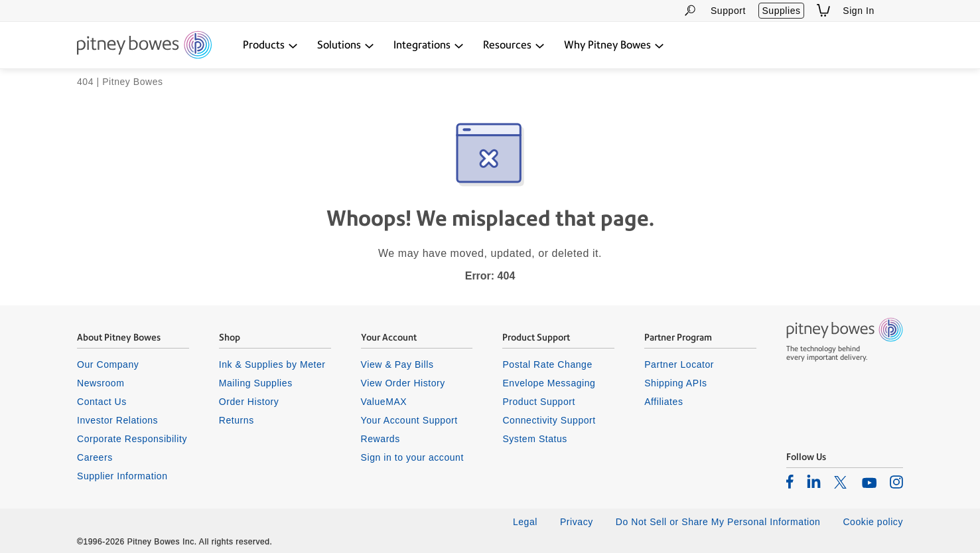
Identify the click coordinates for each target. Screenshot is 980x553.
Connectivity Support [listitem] (549, 420)
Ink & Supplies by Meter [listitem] (272, 364)
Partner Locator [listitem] (679, 364)
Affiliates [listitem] (664, 402)
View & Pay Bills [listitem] (397, 364)
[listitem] (790, 481)
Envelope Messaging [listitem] (549, 383)
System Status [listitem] (535, 439)
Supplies (781, 11)
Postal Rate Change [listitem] (547, 364)
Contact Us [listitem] (102, 402)
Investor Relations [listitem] (117, 420)
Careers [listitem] (95, 457)
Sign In (859, 11)
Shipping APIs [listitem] (675, 383)
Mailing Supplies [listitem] (256, 383)
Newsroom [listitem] (101, 383)
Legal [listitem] (525, 522)
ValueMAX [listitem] (384, 402)
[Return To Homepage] (144, 46)
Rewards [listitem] (381, 439)
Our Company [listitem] (108, 364)
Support (728, 11)
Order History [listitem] (249, 402)
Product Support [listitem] (539, 402)
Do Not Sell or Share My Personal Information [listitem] (718, 522)
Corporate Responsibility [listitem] (132, 439)
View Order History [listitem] (403, 383)
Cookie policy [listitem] (873, 522)
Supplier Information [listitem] (122, 476)
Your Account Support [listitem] (409, 420)
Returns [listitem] (237, 420)
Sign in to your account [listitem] (412, 457)
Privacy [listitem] (577, 522)
